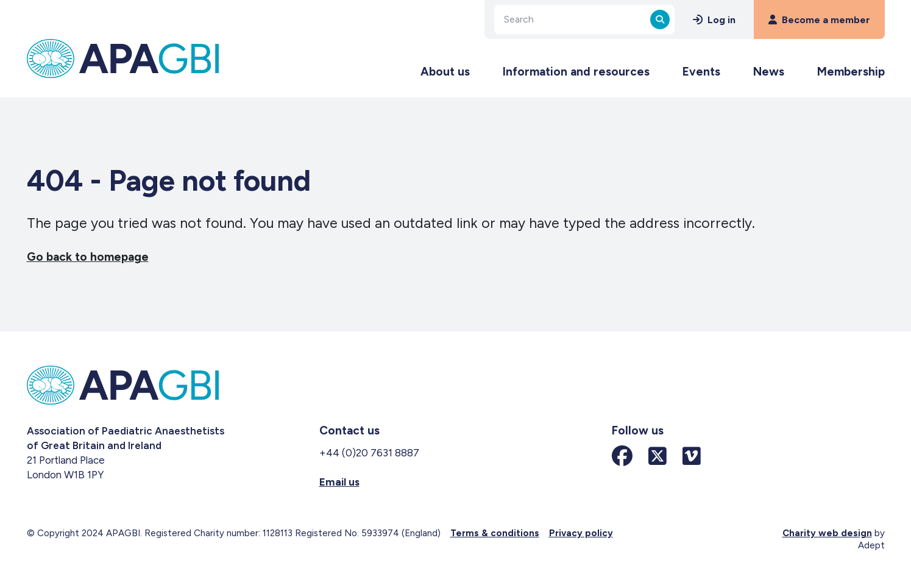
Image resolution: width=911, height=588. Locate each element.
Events (701, 72)
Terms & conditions (495, 533)
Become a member (819, 20)
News (769, 72)
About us (445, 72)
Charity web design (827, 533)
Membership (851, 72)
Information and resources (576, 72)
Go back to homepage (88, 257)
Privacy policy (581, 533)
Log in (714, 20)
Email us (339, 482)
